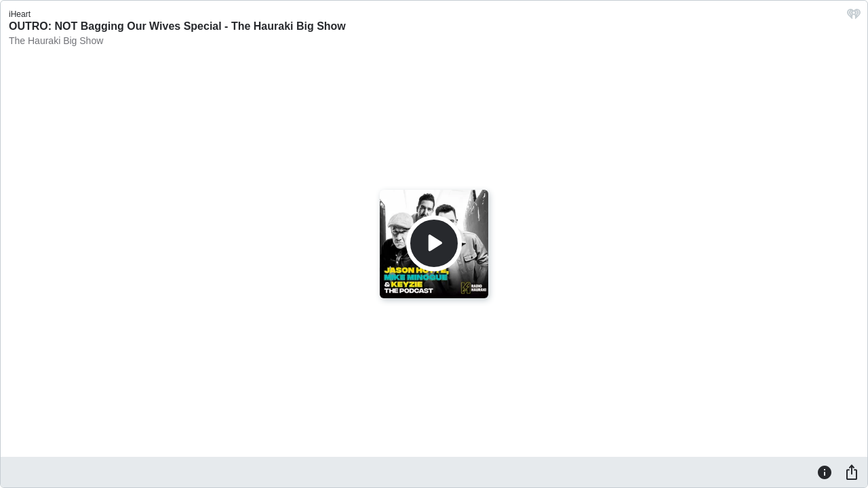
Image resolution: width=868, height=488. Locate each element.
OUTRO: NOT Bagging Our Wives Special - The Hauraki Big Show (177, 26)
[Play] (434, 243)
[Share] (852, 472)
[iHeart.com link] (854, 17)
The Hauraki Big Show (56, 41)
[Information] (825, 472)
